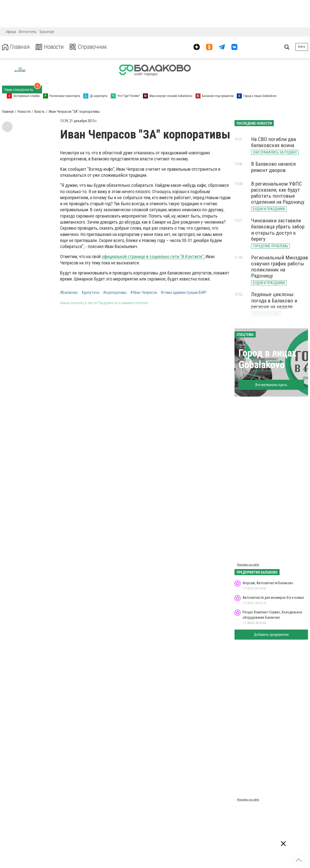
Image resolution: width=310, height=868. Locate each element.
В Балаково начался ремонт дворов (273, 167)
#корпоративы (115, 293)
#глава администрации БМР (184, 293)
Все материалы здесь (271, 385)
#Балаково (69, 293)
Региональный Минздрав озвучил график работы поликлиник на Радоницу (280, 267)
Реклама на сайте (248, 565)
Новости (50, 47)
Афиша (11, 32)
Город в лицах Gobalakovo (267, 359)
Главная (16, 47)
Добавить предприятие (271, 635)
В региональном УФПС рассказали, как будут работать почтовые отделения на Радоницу (278, 193)
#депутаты (90, 293)
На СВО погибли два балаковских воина (274, 142)
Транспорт (47, 32)
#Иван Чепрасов (144, 293)
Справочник (89, 47)
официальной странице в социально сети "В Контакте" (153, 256)
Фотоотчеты (28, 32)
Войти (302, 47)
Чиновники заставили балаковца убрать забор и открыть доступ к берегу (278, 230)
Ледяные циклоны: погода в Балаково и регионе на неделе (274, 300)
